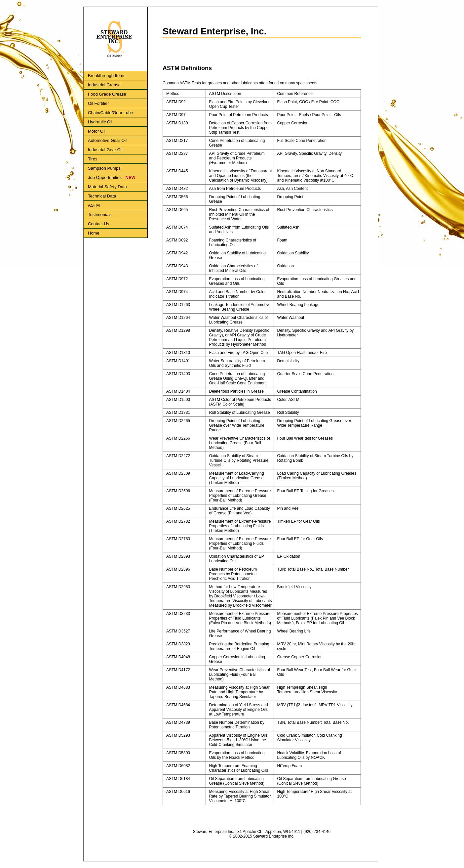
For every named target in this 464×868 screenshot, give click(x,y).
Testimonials (100, 215)
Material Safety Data (107, 187)
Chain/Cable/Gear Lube (111, 113)
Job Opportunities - (112, 177)
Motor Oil (97, 131)
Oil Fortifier (98, 103)
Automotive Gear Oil (107, 140)
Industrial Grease (104, 85)
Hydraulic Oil (100, 122)
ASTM (94, 205)
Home (94, 233)
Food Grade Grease (107, 94)
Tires (93, 159)
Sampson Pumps (104, 168)
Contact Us (98, 224)
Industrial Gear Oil (105, 150)
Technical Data (102, 196)
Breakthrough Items (107, 76)
